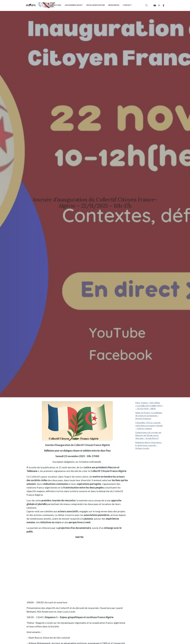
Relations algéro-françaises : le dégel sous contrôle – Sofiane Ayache (149, 445)
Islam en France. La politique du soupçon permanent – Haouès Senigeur (149, 416)
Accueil (58, 5)
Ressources (114, 5)
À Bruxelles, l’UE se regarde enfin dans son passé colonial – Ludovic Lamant (149, 425)
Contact (127, 5)
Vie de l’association (95, 5)
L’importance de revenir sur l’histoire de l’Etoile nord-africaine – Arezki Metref (148, 435)
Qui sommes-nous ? (74, 5)
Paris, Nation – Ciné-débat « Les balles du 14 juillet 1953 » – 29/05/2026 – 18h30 (149, 406)
